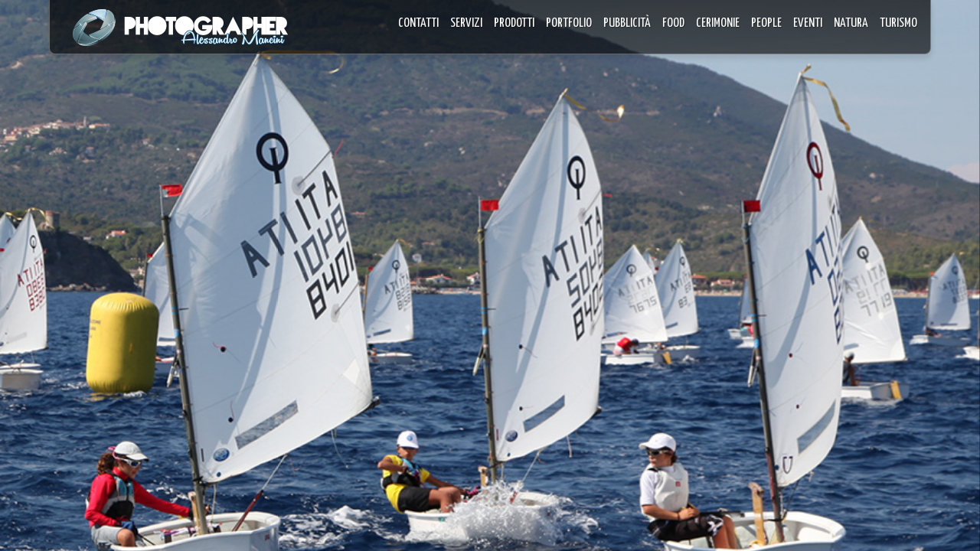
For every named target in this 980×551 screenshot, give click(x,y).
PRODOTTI (514, 23)
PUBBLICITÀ (627, 23)
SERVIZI (466, 23)
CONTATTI (418, 23)
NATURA (851, 23)
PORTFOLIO (569, 23)
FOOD (673, 23)
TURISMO (898, 23)
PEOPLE (766, 23)
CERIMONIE (718, 23)
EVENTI (808, 23)
